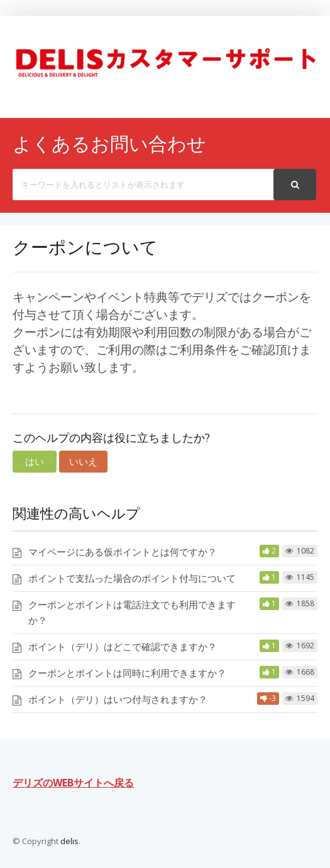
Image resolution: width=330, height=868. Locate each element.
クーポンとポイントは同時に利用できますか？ (127, 673)
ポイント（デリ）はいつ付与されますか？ (118, 699)
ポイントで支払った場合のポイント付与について (132, 578)
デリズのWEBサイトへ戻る (73, 783)
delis (69, 841)
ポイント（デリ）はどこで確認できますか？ (123, 646)
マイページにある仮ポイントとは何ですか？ (123, 552)
